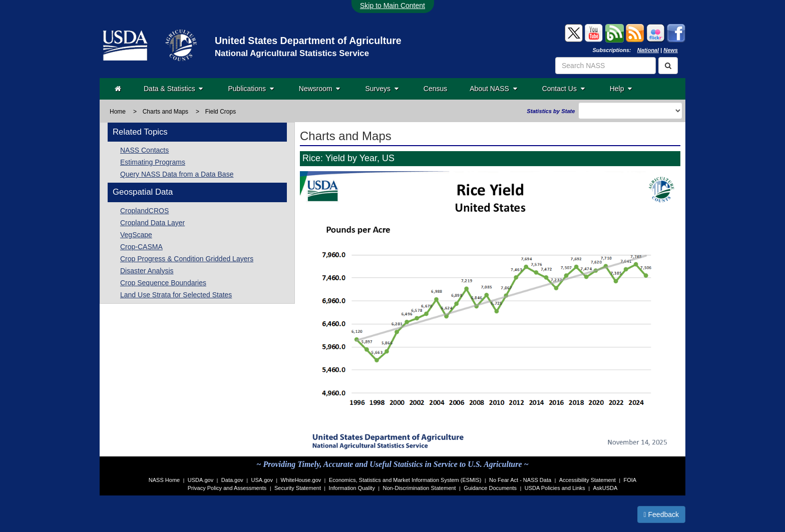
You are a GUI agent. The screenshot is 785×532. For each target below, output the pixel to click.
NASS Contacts (144, 150)
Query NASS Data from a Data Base (177, 174)
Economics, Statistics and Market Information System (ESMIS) (405, 480)
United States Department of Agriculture (308, 41)
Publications (251, 89)
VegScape (136, 235)
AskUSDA (605, 488)
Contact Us (563, 89)
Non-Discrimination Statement (420, 488)
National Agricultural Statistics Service (292, 53)
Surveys (381, 89)
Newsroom (320, 89)
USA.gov (262, 480)
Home (118, 112)
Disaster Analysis (147, 271)
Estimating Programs (153, 162)
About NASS (493, 89)
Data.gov (232, 480)
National (648, 50)
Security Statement (298, 488)
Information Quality (352, 488)
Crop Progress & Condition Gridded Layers (187, 259)
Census (435, 89)
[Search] (668, 66)
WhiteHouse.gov (301, 480)
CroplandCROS (144, 211)
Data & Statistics (173, 89)
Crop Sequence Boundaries (163, 283)
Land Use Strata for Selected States (176, 295)
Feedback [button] (662, 514)
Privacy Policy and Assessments (227, 488)
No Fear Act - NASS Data (520, 480)
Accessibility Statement (587, 480)
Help (621, 89)
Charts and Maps (165, 112)
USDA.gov (201, 480)
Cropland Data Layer (152, 223)
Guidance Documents (490, 488)
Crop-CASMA (141, 247)
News (671, 50)
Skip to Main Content (392, 6)
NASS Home (164, 480)
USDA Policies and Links (555, 488)
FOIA (630, 480)
